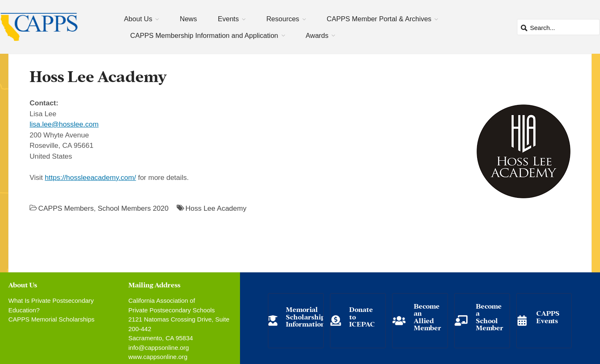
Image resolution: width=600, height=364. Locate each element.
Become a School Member (490, 317)
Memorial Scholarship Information (305, 316)
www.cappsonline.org (158, 357)
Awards (317, 35)
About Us (138, 19)
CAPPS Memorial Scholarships (51, 319)
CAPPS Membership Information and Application (204, 35)
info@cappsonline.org (159, 348)
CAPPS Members (66, 208)
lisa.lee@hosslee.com (64, 124)
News (188, 19)
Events (228, 19)
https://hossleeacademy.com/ (91, 178)
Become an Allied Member (427, 317)
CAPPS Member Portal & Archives (379, 19)
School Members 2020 (133, 208)
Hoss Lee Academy (216, 208)
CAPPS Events (548, 316)
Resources (283, 19)
